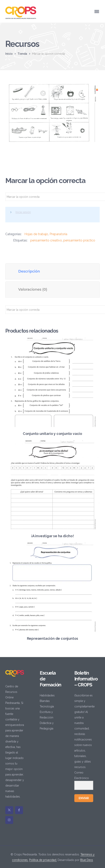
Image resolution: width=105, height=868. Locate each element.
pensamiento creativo (46, 240)
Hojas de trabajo (36, 234)
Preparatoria (58, 234)
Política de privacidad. (43, 860)
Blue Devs (87, 860)
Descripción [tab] (29, 271)
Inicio (9, 54)
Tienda (22, 54)
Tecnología (47, 706)
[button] (92, 89)
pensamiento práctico (79, 240)
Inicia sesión (23, 212)
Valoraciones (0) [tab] (33, 289)
